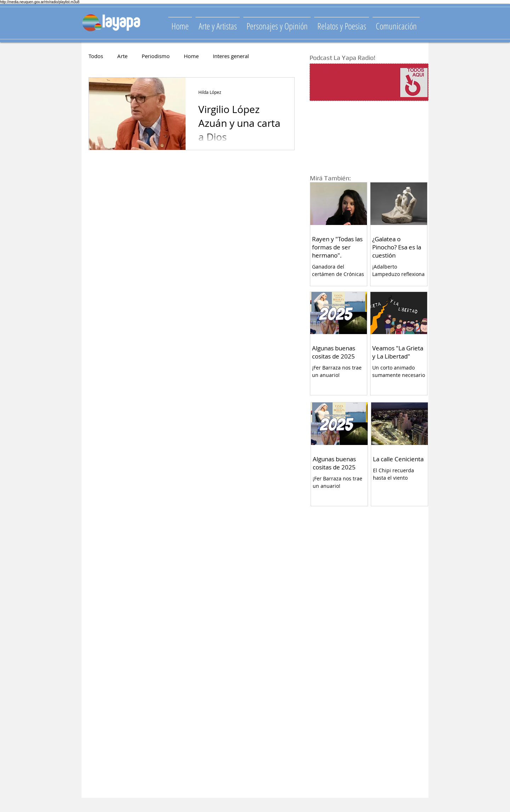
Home (191, 56)
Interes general (231, 56)
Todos (96, 56)
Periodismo (156, 56)
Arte (122, 56)
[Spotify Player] (355, 83)
